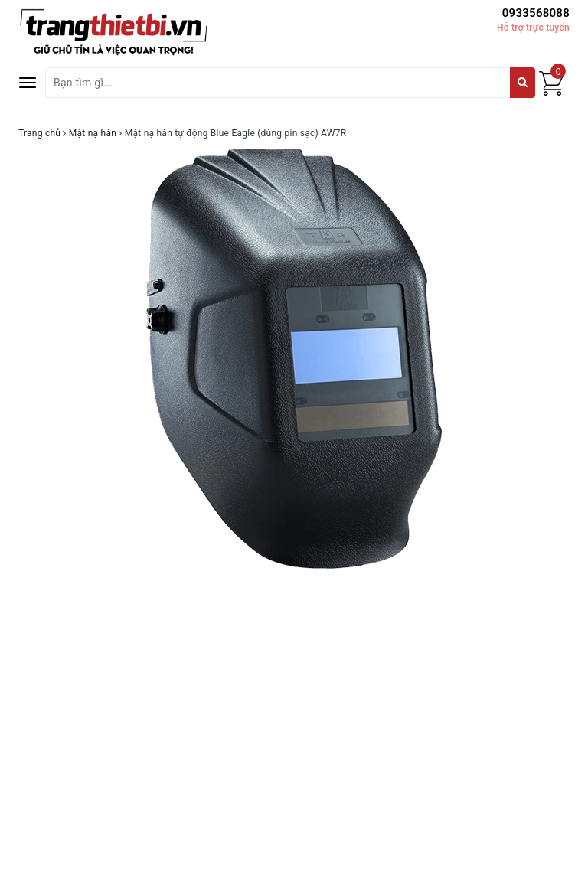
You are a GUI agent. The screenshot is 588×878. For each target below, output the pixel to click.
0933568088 (536, 13)
